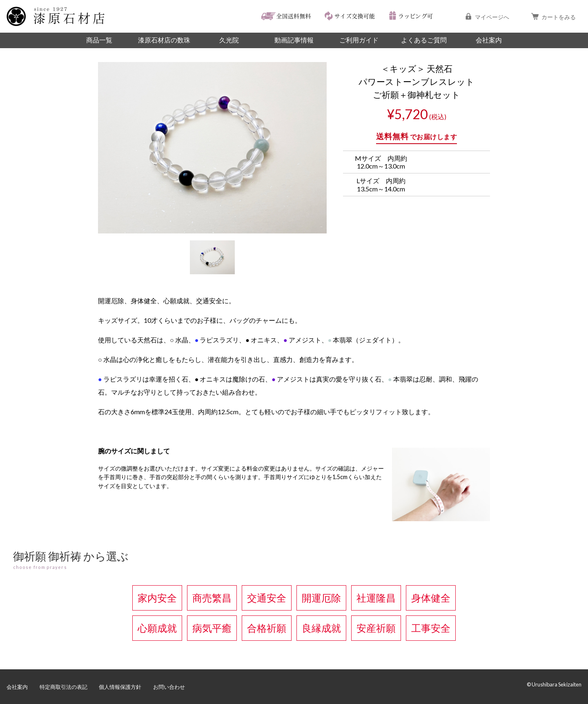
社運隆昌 (376, 598)
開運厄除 (321, 598)
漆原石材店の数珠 (164, 40)
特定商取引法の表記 (63, 687)
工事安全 (431, 628)
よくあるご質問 (424, 40)
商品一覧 (99, 40)
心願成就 (157, 628)
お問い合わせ (169, 687)
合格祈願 (267, 628)
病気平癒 (212, 628)
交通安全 (267, 598)
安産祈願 (376, 628)
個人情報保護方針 (120, 687)
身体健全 (431, 598)
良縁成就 (321, 628)
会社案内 (489, 40)
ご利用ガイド (359, 40)
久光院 (229, 40)
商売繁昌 (212, 598)
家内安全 (157, 598)
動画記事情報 (294, 40)
